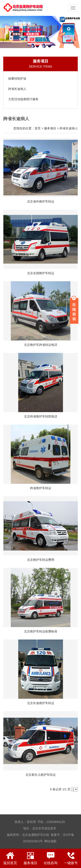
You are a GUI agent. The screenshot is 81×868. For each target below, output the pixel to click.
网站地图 (50, 841)
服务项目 (50, 128)
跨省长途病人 (69, 128)
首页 (38, 128)
